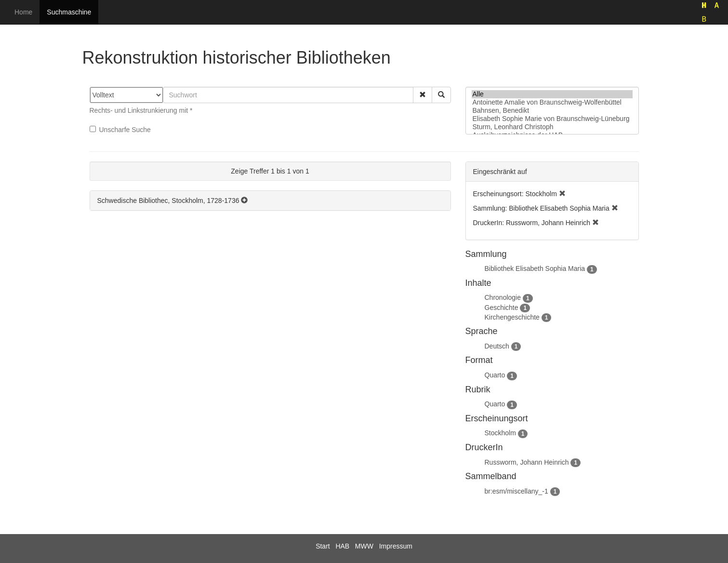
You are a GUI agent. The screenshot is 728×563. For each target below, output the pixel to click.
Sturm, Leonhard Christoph (552, 127)
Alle (552, 94)
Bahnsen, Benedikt (552, 111)
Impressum (396, 546)
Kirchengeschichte (512, 317)
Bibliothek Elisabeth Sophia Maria (535, 268)
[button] (423, 95)
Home (23, 12)
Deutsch (497, 346)
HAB (342, 546)
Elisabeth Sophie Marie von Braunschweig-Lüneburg (552, 119)
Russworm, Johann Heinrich (527, 462)
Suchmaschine (69, 12)
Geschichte (502, 308)
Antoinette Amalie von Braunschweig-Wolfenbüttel (552, 102)
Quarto (495, 375)
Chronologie (503, 297)
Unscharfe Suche (120, 130)
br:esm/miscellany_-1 (516, 491)
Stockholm (500, 433)
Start (323, 546)
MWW (364, 546)
